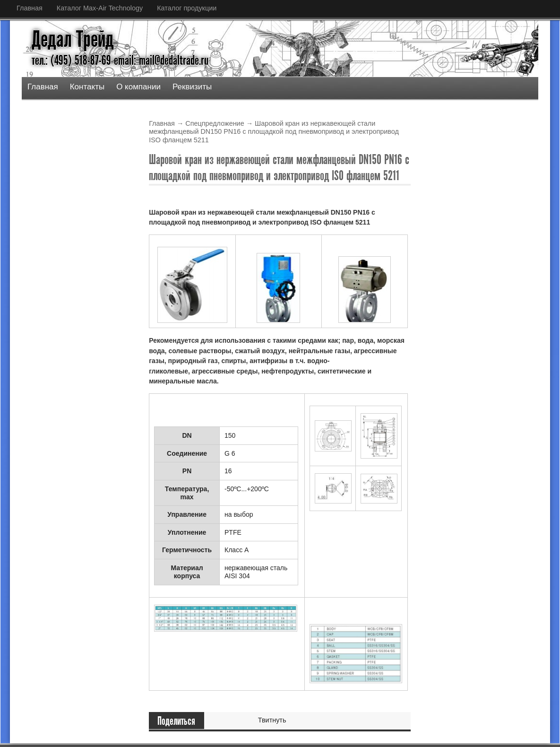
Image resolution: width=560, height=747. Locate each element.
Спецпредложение (215, 123)
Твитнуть (272, 720)
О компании (138, 87)
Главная (30, 8)
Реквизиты (192, 87)
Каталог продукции (187, 8)
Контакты (87, 87)
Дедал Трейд (73, 39)
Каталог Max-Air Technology (100, 8)
